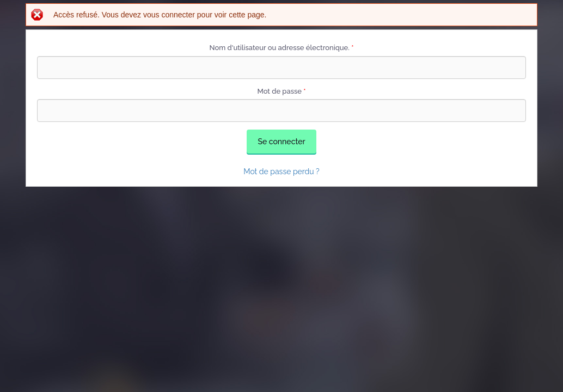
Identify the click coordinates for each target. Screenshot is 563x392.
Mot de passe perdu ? (281, 171)
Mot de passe (281, 91)
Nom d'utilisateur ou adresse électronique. (282, 48)
